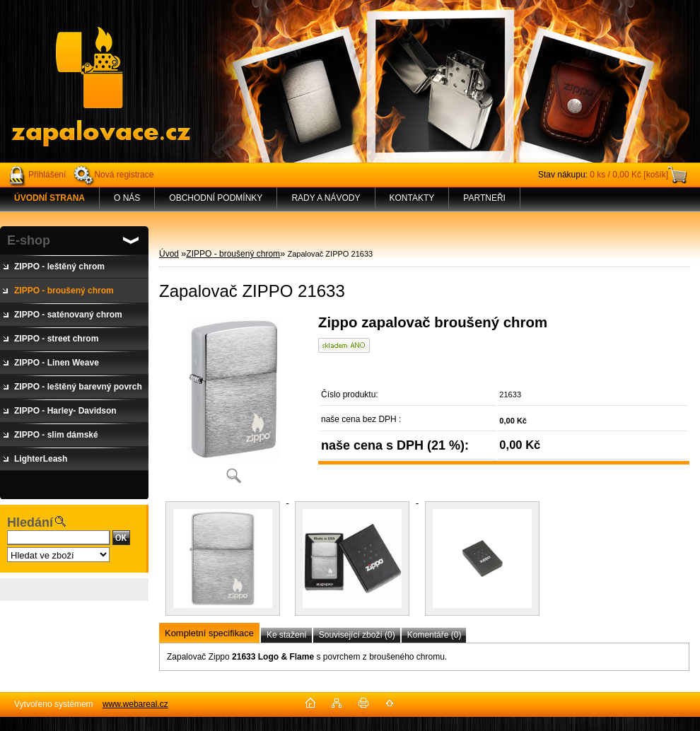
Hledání (30, 522)
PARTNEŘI (484, 198)
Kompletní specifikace (209, 633)
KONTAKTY (412, 198)
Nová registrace (124, 175)
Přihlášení (47, 175)
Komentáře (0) (434, 635)
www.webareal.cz (135, 704)
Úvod (169, 254)
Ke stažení (287, 635)
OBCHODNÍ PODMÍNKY (216, 198)
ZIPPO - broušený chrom (233, 254)
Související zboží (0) (357, 635)
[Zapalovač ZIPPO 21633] (233, 404)
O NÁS (127, 198)
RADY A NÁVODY (326, 198)
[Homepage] (50, 198)
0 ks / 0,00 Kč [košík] (629, 175)
